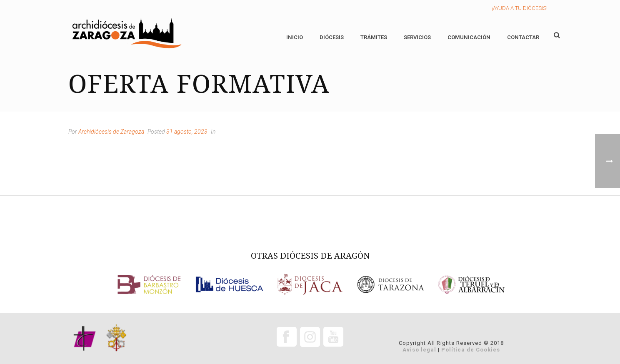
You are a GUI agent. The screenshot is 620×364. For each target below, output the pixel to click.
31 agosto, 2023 (187, 132)
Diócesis (332, 37)
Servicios (417, 37)
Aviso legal (419, 350)
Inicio (295, 37)
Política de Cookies (471, 350)
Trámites (374, 37)
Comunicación (469, 37)
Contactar (523, 37)
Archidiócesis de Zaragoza (111, 132)
